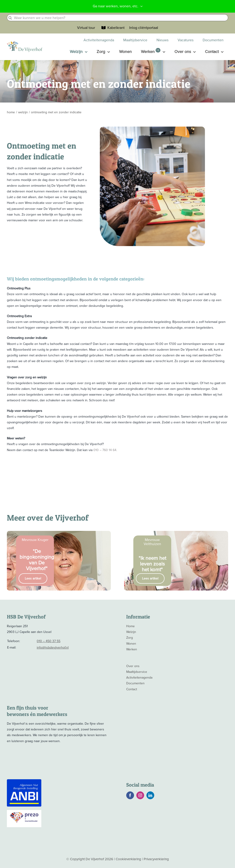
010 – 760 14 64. (105, 450)
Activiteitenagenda (139, 678)
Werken (132, 649)
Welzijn (131, 632)
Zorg (130, 638)
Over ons (133, 666)
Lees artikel (33, 578)
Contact (132, 689)
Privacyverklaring (156, 859)
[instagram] (140, 795)
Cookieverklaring (128, 859)
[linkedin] (150, 795)
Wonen (131, 644)
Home (130, 626)
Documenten (135, 683)
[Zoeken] (10, 18)
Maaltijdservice (137, 672)
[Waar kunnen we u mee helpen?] (117, 18)
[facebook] (130, 795)
